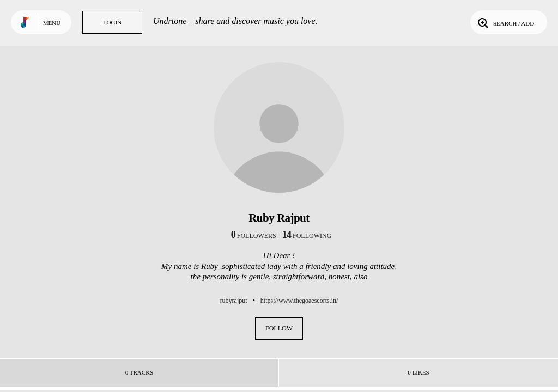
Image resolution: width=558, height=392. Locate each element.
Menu (52, 23)
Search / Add (505, 22)
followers (254, 236)
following (307, 236)
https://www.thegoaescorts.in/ (299, 301)
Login (112, 22)
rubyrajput (234, 301)
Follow (279, 328)
